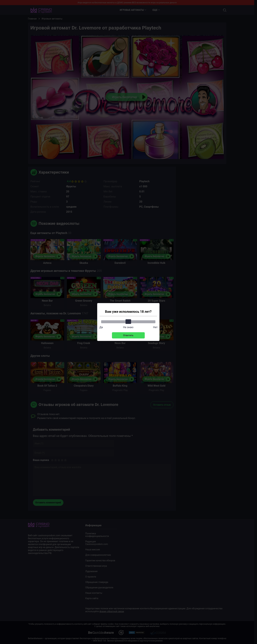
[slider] (128, 322)
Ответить (128, 335)
